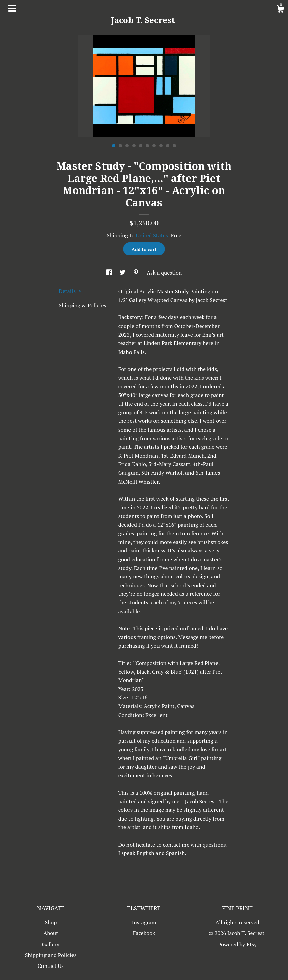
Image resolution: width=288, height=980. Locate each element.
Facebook (144, 933)
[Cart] (280, 10)
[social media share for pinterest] (137, 273)
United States (152, 235)
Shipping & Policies (82, 305)
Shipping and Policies (51, 955)
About (51, 933)
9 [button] (168, 146)
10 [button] (174, 146)
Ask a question (164, 273)
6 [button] (147, 146)
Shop (51, 922)
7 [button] (154, 146)
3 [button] (127, 146)
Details (70, 291)
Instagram (144, 922)
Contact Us (51, 966)
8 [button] (161, 146)
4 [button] (134, 146)
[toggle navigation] (12, 8)
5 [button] (141, 146)
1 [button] (114, 146)
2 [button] (120, 146)
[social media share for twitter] (123, 273)
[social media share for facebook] (110, 273)
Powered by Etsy (237, 944)
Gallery (51, 944)
